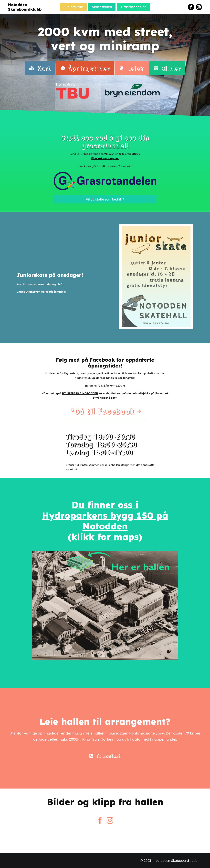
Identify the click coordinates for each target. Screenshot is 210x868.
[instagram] (199, 7)
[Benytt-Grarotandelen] (105, 173)
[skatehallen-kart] (105, 552)
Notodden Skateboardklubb (25, 7)
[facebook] (191, 7)
